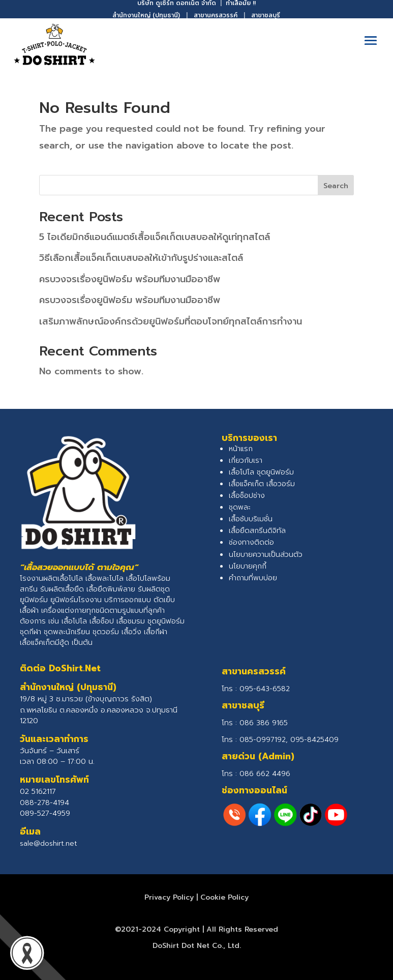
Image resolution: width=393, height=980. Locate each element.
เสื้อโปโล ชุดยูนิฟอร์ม (261, 472)
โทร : (255, 723)
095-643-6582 (265, 689)
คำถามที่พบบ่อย (253, 578)
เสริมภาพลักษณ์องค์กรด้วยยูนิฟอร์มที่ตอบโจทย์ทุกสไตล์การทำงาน (171, 321)
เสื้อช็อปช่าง (247, 496)
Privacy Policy (169, 897)
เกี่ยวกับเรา (246, 461)
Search (336, 186)
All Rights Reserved (242, 929)
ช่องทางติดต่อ (251, 542)
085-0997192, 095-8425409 (289, 740)
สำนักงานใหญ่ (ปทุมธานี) (146, 15)
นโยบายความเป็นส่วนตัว (266, 555)
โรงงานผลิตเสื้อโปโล (51, 578)
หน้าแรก (241, 449)
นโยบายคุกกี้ (248, 566)
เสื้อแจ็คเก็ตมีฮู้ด (44, 643)
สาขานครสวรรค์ (216, 15)
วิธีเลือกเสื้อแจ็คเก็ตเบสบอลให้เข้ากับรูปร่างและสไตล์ (141, 258)
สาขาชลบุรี (266, 15)
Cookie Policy (224, 897)
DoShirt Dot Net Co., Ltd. (197, 946)
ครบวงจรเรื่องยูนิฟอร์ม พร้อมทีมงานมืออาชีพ (130, 279)
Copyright (182, 929)
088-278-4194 (44, 803)
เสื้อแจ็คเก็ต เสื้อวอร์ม (262, 484)
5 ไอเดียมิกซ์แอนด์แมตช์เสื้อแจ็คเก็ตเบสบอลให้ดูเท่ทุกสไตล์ (155, 237)
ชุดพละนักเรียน (67, 632)
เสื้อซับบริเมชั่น (251, 519)
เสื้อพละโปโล (104, 578)
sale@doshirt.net (49, 843)
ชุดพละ (240, 507)
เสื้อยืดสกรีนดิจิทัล (257, 531)
